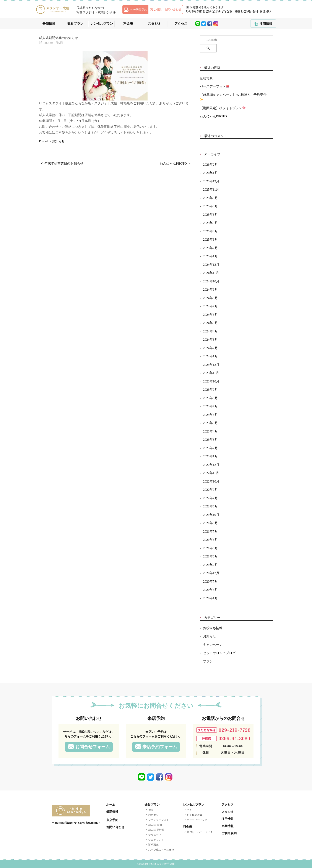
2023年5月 (210, 423)
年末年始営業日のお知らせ (64, 164)
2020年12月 (211, 573)
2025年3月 (210, 240)
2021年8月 (210, 523)
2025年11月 (211, 189)
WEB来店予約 (139, 9)
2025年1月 (210, 256)
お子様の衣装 (195, 815)
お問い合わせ (115, 827)
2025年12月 (211, 181)
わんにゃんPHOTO (173, 164)
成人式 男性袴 (156, 830)
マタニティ (155, 835)
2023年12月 (211, 365)
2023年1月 (210, 456)
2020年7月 (210, 581)
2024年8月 (210, 298)
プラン (208, 661)
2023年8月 (210, 398)
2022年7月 (210, 498)
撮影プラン (75, 24)
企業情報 (227, 826)
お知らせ (58, 141)
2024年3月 (210, 340)
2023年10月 (211, 381)
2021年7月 (210, 531)
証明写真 (206, 78)
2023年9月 (210, 390)
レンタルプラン (102, 24)
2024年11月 (211, 273)
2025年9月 (210, 198)
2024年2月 (210, 348)
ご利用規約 (229, 833)
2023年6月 (210, 415)
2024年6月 (210, 315)
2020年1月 (210, 598)
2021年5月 (210, 548)
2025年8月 (210, 206)
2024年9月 (210, 290)
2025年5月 (210, 223)
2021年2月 (210, 565)
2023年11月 (211, 373)
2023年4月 (210, 431)
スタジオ (154, 24)
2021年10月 (211, 515)
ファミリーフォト (159, 820)
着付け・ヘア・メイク (200, 832)
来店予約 (112, 820)
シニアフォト (156, 840)
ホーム (111, 805)
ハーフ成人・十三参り (161, 850)
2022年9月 (210, 490)
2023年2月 (210, 448)
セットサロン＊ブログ (219, 653)
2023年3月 (210, 440)
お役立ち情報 (213, 628)
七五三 (152, 810)
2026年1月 (210, 173)
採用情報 (266, 24)
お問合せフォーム (93, 747)
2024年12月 (211, 265)
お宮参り (153, 815)
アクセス (181, 24)
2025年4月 (210, 231)
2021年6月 (210, 540)
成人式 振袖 (155, 825)
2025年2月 (210, 248)
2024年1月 (210, 356)
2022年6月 (210, 506)
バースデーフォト (214, 86)
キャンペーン (213, 645)
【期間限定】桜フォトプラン (223, 108)
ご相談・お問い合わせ (167, 9)
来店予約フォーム (160, 747)
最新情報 (49, 24)
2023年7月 (210, 406)
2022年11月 (211, 473)
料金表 (128, 24)
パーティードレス (197, 820)
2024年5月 (210, 323)
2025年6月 (210, 215)
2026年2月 (210, 165)
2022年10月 (211, 481)
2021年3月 (210, 556)
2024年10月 (211, 281)
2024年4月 (210, 331)
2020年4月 (210, 590)
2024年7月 (210, 306)
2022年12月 (211, 465)
